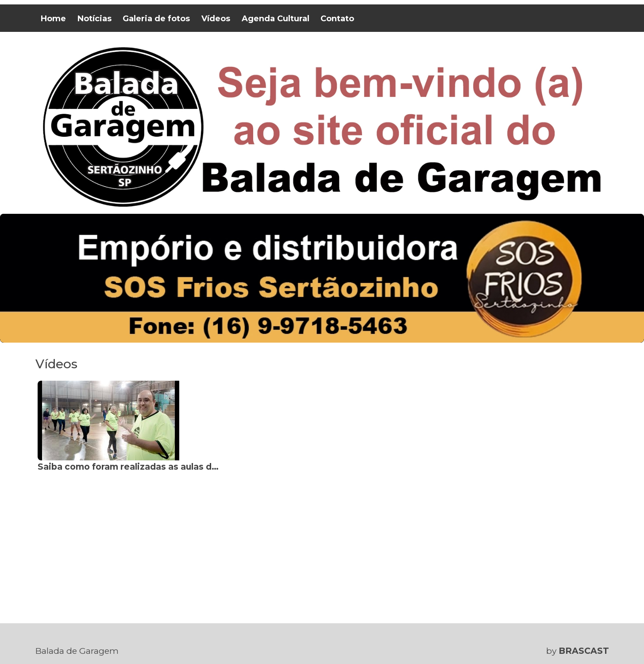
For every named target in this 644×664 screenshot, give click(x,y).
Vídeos (216, 19)
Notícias (94, 19)
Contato (337, 19)
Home (53, 19)
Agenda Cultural (276, 19)
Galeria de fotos (156, 19)
